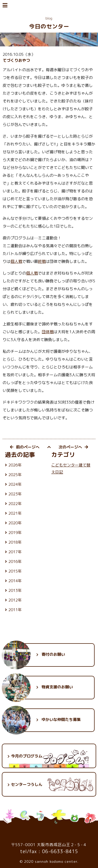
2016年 (15, 562)
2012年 (15, 600)
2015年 (15, 571)
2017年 (15, 552)
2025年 (15, 475)
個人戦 (16, 261)
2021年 (15, 513)
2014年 (15, 581)
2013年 (15, 590)
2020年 (15, 523)
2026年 (15, 465)
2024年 (15, 484)
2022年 (15, 504)
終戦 (42, 261)
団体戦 (48, 332)
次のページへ (73, 447)
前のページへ (25, 447)
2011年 (15, 610)
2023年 (15, 494)
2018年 (15, 542)
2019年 (15, 533)
